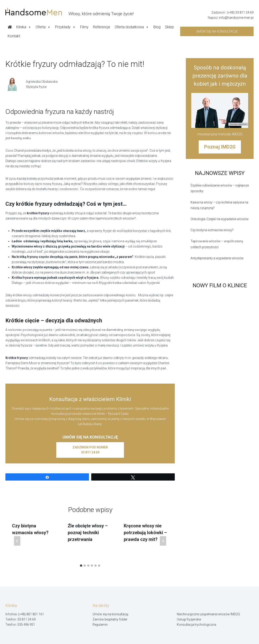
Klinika (24, 27)
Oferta (43, 27)
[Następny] (163, 541)
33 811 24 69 (27, 619)
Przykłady (65, 27)
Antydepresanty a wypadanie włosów (217, 258)
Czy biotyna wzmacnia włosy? (212, 230)
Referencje (102, 27)
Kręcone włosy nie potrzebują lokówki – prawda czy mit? (145, 533)
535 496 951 (26, 625)
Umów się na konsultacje (217, 31)
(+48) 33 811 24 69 (240, 12)
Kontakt (14, 36)
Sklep (169, 27)
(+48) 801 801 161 (31, 614)
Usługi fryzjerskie (189, 619)
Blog (157, 27)
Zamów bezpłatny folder (110, 619)
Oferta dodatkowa (132, 27)
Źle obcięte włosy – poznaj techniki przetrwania (88, 533)
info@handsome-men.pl (236, 18)
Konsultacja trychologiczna (196, 625)
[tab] (81, 566)
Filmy (84, 27)
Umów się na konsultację (110, 614)
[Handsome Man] (70, 12)
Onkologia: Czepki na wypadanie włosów (220, 219)
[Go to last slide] (17, 541)
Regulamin (100, 625)
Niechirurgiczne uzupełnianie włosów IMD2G (208, 614)
